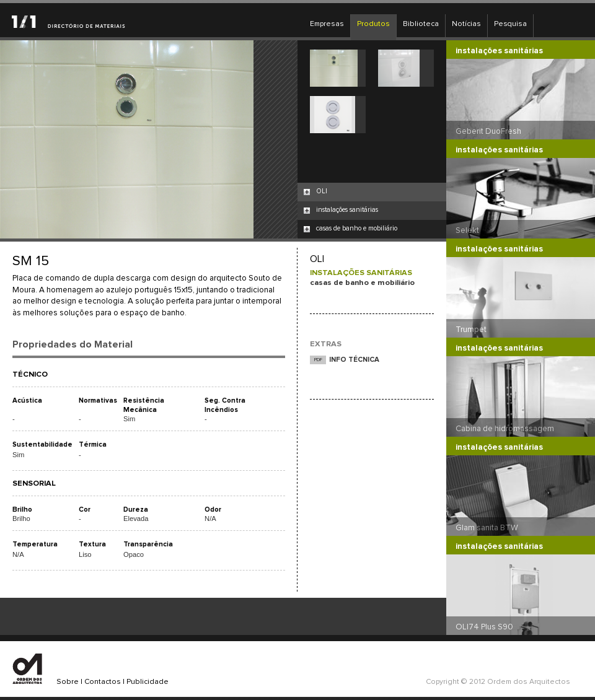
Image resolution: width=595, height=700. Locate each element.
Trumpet (471, 330)
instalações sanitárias (347, 210)
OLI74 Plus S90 (484, 627)
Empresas (327, 24)
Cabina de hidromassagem (505, 429)
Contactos (103, 682)
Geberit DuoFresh (488, 131)
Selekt (467, 230)
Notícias (466, 24)
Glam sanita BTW (487, 528)
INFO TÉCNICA (354, 360)
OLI (322, 191)
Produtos (373, 24)
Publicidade (148, 682)
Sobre (68, 682)
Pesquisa (510, 24)
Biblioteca (421, 24)
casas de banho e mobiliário (357, 228)
